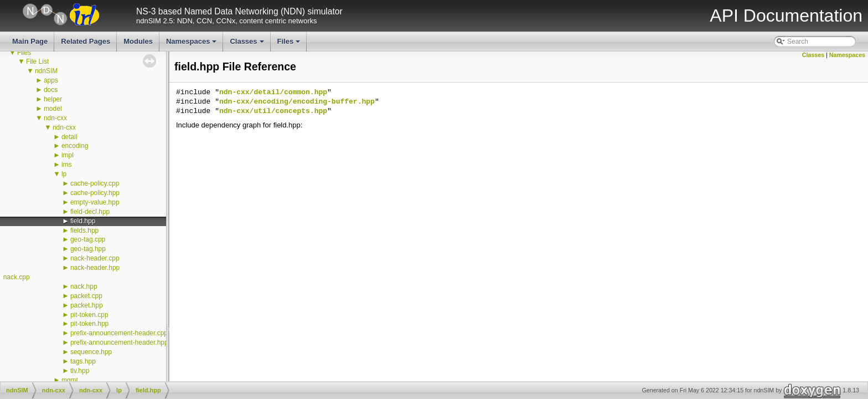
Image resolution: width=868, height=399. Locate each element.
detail (69, 137)
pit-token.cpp (89, 315)
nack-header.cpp (95, 258)
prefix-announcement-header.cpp (119, 333)
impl (68, 155)
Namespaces (192, 44)
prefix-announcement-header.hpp (119, 342)
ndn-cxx (55, 118)
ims (67, 165)
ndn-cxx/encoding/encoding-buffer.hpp (297, 102)
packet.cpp (86, 296)
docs (51, 90)
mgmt (70, 380)
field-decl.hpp (90, 212)
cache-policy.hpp (95, 193)
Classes (247, 44)
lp (64, 174)
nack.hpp (84, 287)
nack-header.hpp (95, 268)
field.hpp (83, 221)
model (53, 109)
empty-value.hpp (95, 202)
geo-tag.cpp (88, 239)
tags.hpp (83, 361)
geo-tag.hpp (88, 249)
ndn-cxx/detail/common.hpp (273, 93)
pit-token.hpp (89, 324)
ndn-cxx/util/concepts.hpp (273, 111)
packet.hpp (87, 305)
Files (290, 44)
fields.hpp (84, 231)
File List (37, 62)
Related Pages (86, 41)
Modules (138, 41)
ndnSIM (46, 71)
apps (51, 80)
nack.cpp (17, 277)
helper (53, 99)
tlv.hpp (80, 371)
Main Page (30, 41)
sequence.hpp (91, 352)
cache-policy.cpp (95, 183)
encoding (75, 146)
